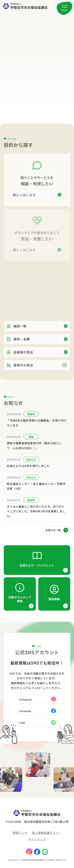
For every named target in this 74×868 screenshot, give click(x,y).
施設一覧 (16, 330)
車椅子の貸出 (20, 369)
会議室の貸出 (20, 356)
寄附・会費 (18, 343)
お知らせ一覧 (53, 530)
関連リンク (20, 833)
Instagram (26, 699)
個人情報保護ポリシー (47, 833)
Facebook (25, 711)
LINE (22, 723)
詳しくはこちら (24, 194)
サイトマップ (37, 839)
